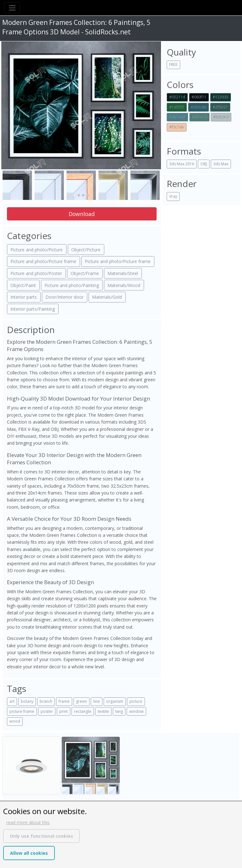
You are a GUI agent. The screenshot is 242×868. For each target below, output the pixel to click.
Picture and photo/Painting (72, 285)
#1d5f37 (177, 107)
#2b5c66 (199, 107)
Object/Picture (86, 250)
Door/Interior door (64, 297)
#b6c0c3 (221, 117)
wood (15, 721)
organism (115, 701)
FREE (173, 65)
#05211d (177, 97)
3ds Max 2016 (182, 164)
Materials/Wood (124, 285)
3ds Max (221, 164)
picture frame (22, 711)
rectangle (83, 711)
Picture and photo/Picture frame (43, 261)
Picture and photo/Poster (36, 273)
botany (27, 701)
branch (46, 701)
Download (82, 214)
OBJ (204, 164)
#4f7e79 (199, 117)
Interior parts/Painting (33, 309)
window (136, 711)
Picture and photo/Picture (37, 250)
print (63, 711)
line (97, 701)
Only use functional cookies (41, 836)
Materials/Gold (107, 297)
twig (119, 711)
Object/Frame (85, 273)
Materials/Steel (123, 273)
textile (103, 711)
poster (47, 711)
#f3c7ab (177, 127)
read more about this (28, 822)
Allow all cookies (29, 853)
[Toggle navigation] (12, 8)
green (81, 701)
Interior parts (24, 297)
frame (64, 701)
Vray (173, 196)
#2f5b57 (220, 107)
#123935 (221, 97)
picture (136, 701)
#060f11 (199, 97)
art (12, 701)
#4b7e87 (177, 117)
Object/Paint (23, 285)
